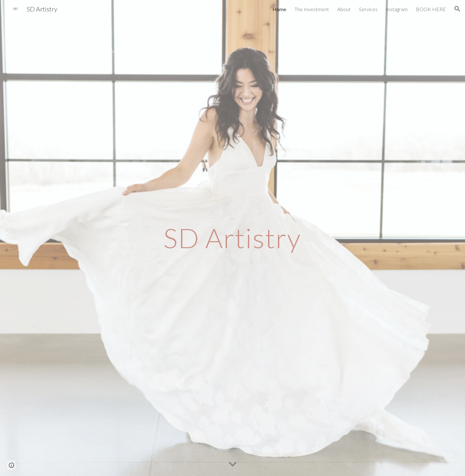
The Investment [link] (312, 9)
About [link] (344, 9)
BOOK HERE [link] (431, 9)
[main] (233, 238)
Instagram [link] (397, 9)
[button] (457, 9)
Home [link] (279, 9)
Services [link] (368, 9)
